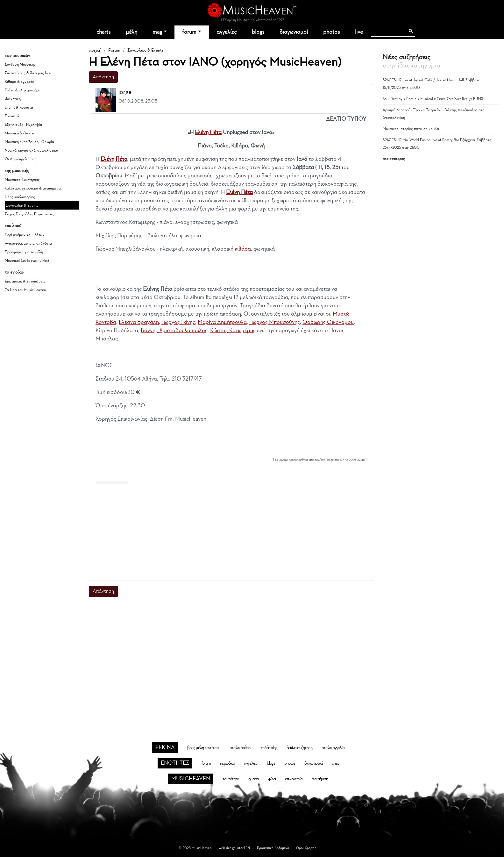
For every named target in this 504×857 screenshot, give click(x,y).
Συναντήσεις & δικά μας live (28, 73)
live (359, 32)
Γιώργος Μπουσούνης (275, 322)
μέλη (131, 32)
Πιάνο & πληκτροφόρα (23, 90)
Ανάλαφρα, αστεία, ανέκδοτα (28, 244)
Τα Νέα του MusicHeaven (25, 290)
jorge (125, 92)
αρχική (95, 50)
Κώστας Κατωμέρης (233, 331)
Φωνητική (13, 99)
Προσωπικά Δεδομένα (273, 848)
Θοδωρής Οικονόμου (328, 322)
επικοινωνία (294, 779)
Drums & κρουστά (19, 108)
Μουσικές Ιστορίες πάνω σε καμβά (411, 129)
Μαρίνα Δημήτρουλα (222, 322)
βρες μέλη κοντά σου (204, 748)
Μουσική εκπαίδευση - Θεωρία (29, 142)
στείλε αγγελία (333, 748)
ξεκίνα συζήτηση (299, 748)
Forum (114, 50)
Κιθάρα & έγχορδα (20, 82)
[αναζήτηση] (388, 31)
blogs (258, 32)
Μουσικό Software (19, 133)
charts (103, 32)
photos (331, 32)
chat (335, 763)
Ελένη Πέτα (208, 132)
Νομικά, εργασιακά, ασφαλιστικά (32, 151)
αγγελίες (227, 32)
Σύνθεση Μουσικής (20, 65)
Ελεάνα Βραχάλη (139, 322)
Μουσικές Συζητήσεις (22, 180)
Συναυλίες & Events (22, 206)
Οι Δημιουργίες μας (21, 159)
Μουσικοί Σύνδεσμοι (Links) (27, 261)
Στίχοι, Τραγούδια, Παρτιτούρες (30, 214)
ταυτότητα (231, 779)
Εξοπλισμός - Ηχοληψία (23, 125)
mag (157, 32)
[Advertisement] (231, 531)
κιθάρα (243, 249)
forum (189, 32)
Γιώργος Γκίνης (178, 322)
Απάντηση (103, 77)
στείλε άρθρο (240, 748)
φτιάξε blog (268, 748)
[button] (362, 92)
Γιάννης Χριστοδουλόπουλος (174, 331)
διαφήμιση (320, 779)
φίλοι (272, 779)
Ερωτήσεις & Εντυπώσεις (25, 282)
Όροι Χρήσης (306, 848)
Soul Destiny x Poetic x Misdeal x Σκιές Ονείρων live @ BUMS (433, 99)
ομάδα (254, 779)
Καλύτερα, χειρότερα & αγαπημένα (33, 189)
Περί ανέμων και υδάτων (25, 235)
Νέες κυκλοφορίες (20, 197)
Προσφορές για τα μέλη (24, 252)
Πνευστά (12, 116)
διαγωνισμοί (294, 32)
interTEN (243, 848)
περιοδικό (227, 763)
